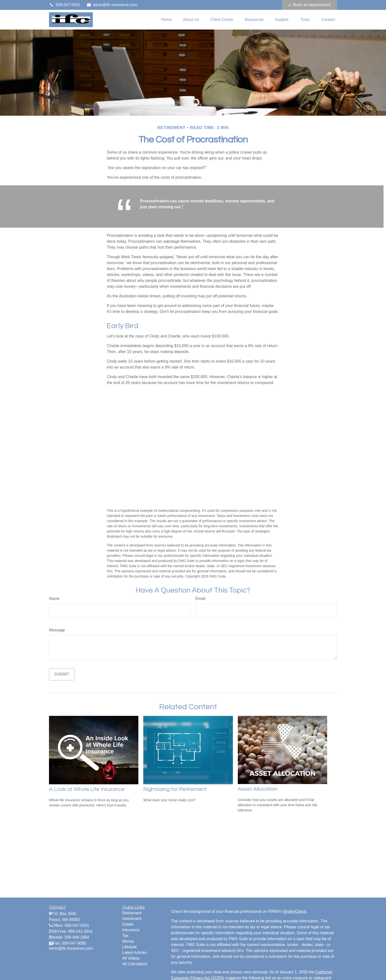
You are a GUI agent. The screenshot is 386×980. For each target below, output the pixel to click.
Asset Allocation (258, 789)
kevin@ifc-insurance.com (112, 5)
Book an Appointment (309, 5)
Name (54, 599)
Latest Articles (135, 953)
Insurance (131, 930)
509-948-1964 (77, 937)
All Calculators (135, 964)
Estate (128, 924)
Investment (132, 919)
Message (57, 630)
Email (200, 599)
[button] (166, 20)
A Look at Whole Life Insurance (87, 789)
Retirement (132, 913)
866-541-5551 (80, 931)
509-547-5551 (65, 5)
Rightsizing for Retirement (175, 789)
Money (128, 941)
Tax (125, 936)
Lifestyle (130, 947)
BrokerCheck (295, 911)
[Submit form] (62, 674)
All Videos (131, 958)
